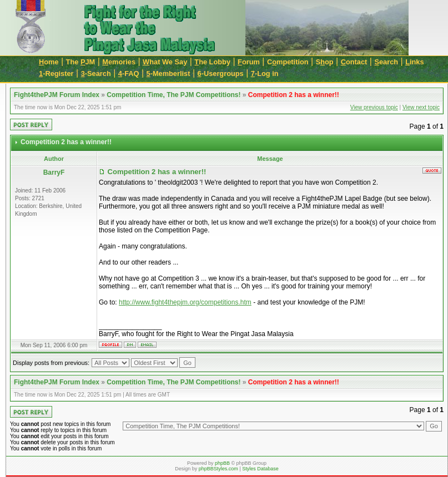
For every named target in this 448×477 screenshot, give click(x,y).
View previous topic (374, 107)
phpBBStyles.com (218, 469)
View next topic (421, 107)
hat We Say (165, 62)
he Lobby (212, 62)
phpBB (222, 463)
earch (386, 62)
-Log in (265, 73)
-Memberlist (168, 73)
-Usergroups (221, 73)
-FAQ (129, 73)
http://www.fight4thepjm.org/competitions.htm (185, 302)
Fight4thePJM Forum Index (57, 95)
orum (249, 62)
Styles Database (260, 469)
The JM (81, 62)
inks (414, 62)
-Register (56, 73)
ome (49, 62)
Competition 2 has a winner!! (294, 95)
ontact (354, 62)
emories (119, 62)
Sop (325, 62)
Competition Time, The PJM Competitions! (173, 95)
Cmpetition (288, 62)
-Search (96, 73)
